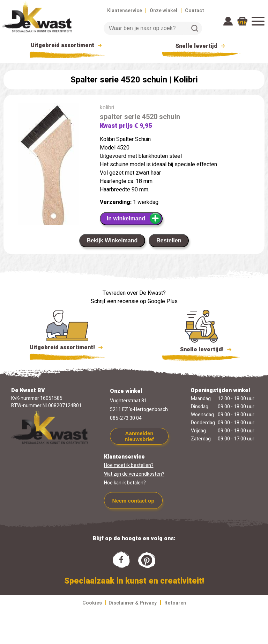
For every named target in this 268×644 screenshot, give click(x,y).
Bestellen (169, 240)
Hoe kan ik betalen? (125, 483)
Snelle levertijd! (201, 349)
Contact (195, 11)
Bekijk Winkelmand (112, 240)
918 (242, 23)
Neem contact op (133, 501)
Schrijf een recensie (115, 301)
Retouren (175, 603)
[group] (48, 172)
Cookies (92, 603)
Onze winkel (163, 11)
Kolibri (186, 80)
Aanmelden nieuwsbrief (139, 436)
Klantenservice (125, 11)
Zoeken (195, 28)
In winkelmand (134, 218)
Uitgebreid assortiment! (67, 347)
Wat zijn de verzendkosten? (134, 474)
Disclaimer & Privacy (133, 603)
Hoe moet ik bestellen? (129, 465)
